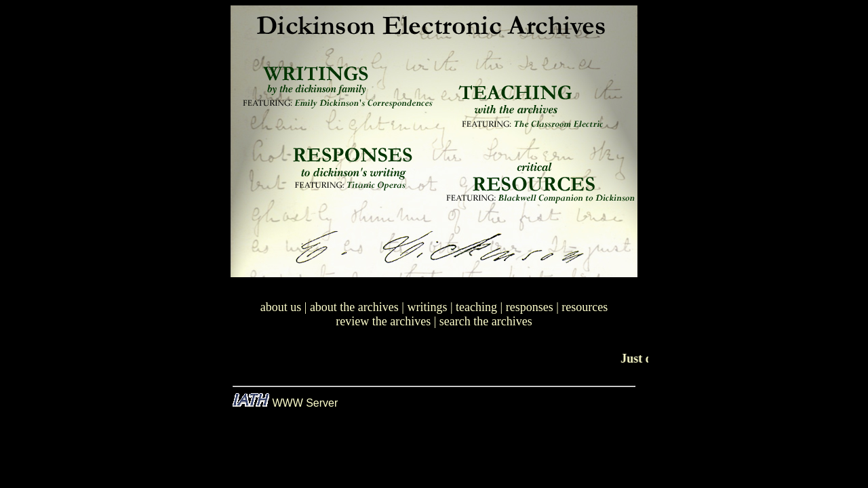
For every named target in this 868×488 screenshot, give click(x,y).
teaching (476, 307)
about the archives (354, 307)
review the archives (383, 321)
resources (585, 307)
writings (427, 307)
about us (281, 307)
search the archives (486, 321)
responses (530, 307)
